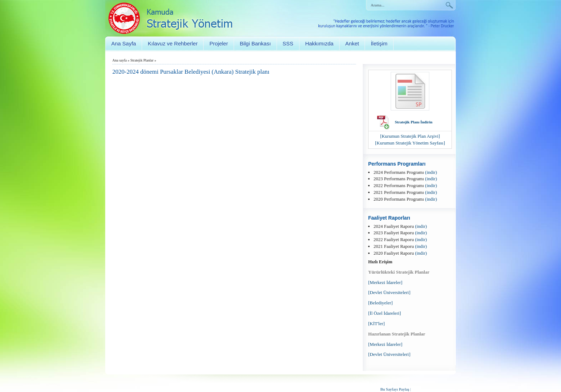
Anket (352, 43)
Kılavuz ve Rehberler (173, 43)
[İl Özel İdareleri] (385, 313)
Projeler (219, 43)
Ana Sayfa (124, 43)
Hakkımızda (319, 43)
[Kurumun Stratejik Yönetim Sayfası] (410, 143)
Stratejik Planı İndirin (413, 122)
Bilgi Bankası (255, 43)
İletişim (379, 43)
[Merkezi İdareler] (385, 282)
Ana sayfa (119, 60)
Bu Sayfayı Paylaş (395, 389)
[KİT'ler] (376, 324)
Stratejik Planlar (142, 60)
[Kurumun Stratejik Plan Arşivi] (410, 136)
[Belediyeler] (380, 303)
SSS (288, 43)
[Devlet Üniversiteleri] (389, 292)
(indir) (431, 172)
